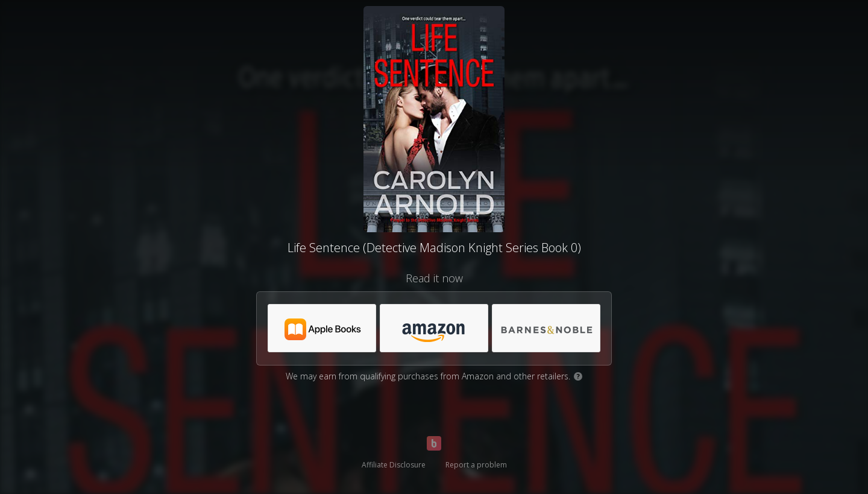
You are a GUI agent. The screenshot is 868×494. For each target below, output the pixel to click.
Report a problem (476, 465)
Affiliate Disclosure (394, 465)
